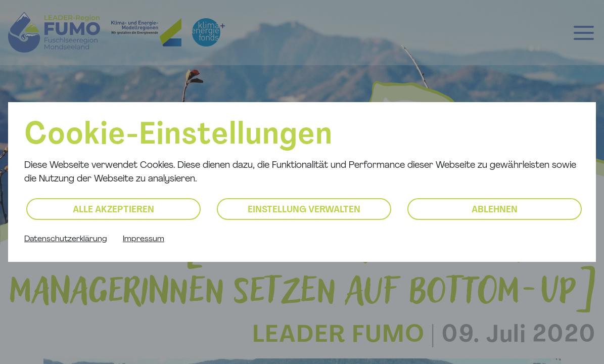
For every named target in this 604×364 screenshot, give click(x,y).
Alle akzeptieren (113, 210)
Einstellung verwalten (304, 210)
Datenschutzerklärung (65, 239)
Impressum (144, 239)
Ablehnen (495, 210)
